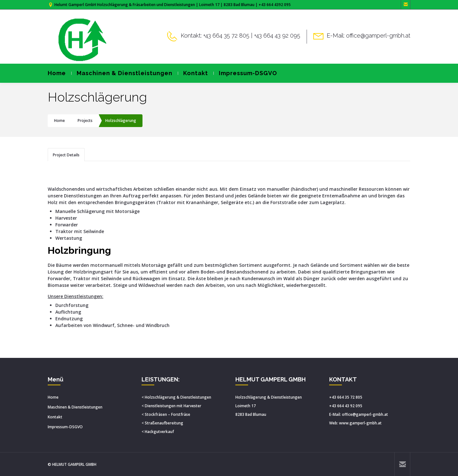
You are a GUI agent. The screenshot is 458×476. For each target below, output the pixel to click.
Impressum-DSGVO (245, 73)
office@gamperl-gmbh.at (365, 414)
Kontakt (193, 73)
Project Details (66, 155)
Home (57, 73)
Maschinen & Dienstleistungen (122, 73)
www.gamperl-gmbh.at (360, 423)
